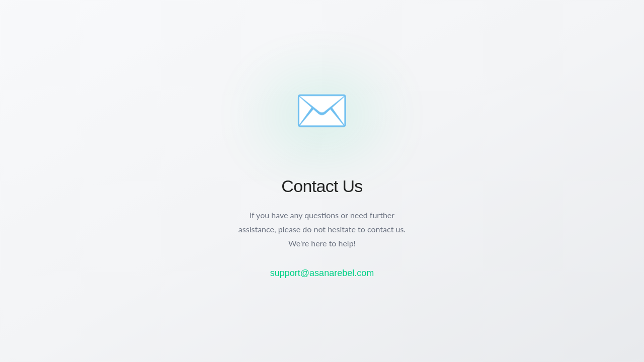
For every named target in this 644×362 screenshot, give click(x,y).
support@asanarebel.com (322, 273)
